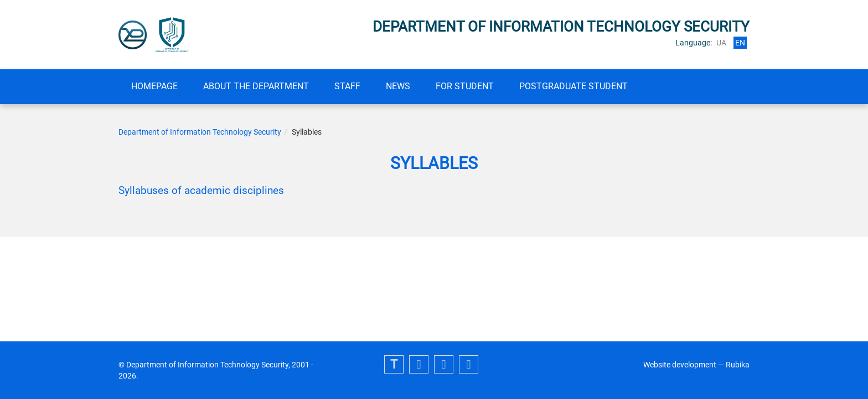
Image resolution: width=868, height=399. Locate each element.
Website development (680, 365)
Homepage (154, 86)
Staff (347, 86)
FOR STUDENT (465, 86)
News (398, 86)
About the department (256, 86)
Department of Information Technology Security (200, 132)
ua (721, 43)
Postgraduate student (573, 86)
